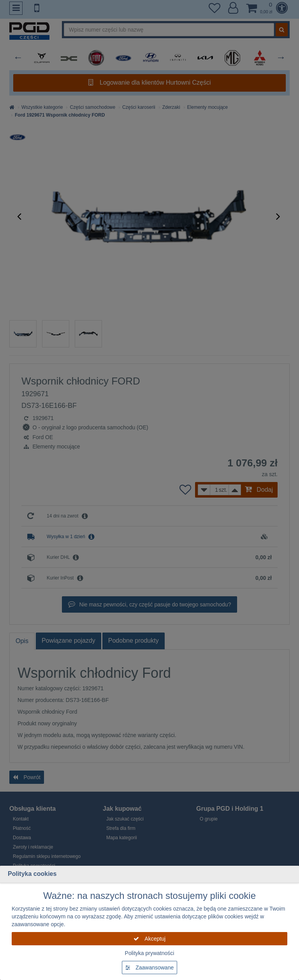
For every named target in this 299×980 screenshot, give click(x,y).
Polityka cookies (32, 874)
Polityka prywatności (150, 953)
